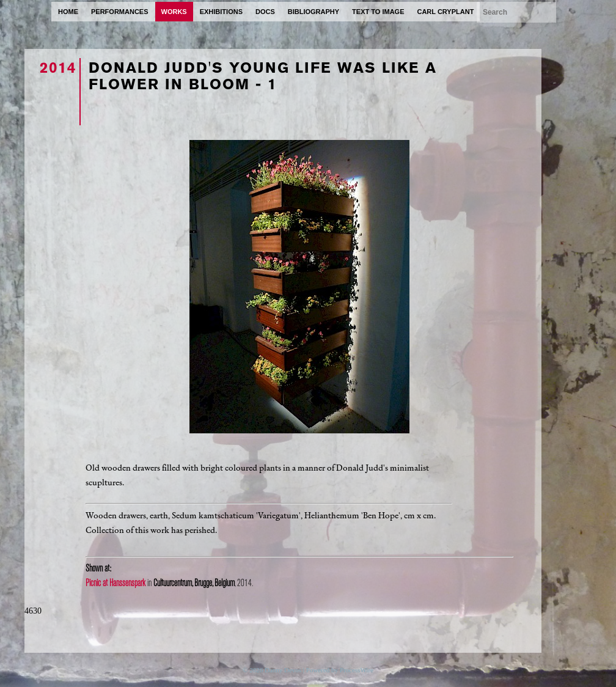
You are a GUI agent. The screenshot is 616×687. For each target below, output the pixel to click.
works (174, 12)
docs (265, 12)
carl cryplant (445, 12)
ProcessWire (357, 670)
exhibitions (221, 12)
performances (120, 12)
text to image (378, 12)
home (68, 12)
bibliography (313, 12)
